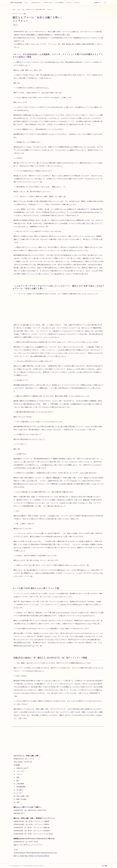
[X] (103, 866)
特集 (23, 9)
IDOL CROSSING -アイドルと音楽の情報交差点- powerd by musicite (27, 866)
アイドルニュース (35, 3)
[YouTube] (106, 866)
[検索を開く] (105, 3)
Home (14, 9)
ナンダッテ (69, 3)
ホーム (26, 3)
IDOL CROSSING (16, 3)
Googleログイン (98, 3)
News (19, 9)
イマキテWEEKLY (59, 3)
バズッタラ (77, 3)
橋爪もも (16, 25)
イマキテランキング (48, 3)
